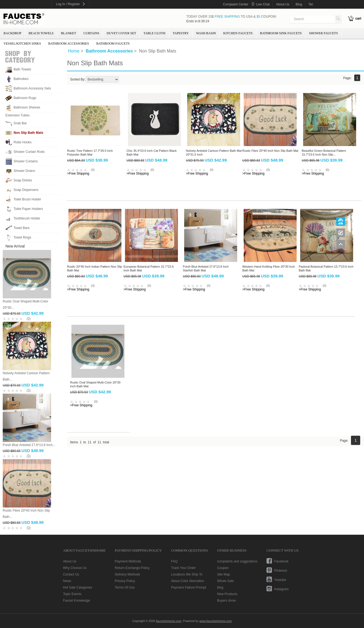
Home (74, 51)
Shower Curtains (26, 161)
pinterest (280, 571)
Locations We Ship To (187, 574)
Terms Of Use (125, 587)
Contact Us (71, 574)
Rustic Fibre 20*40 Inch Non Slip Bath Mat (270, 151)
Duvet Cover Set (121, 33)
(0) (29, 318)
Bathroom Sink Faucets (281, 33)
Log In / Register (68, 4)
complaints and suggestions (237, 561)
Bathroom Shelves (27, 107)
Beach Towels (41, 33)
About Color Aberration (188, 581)
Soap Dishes (23, 180)
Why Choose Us (75, 568)
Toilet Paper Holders (28, 209)
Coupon (223, 568)
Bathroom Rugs (25, 98)
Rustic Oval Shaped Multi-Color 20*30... (25, 304)
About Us (70, 561)
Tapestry (181, 33)
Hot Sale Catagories (78, 587)
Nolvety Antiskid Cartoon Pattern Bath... (26, 376)
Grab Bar (20, 123)
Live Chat (263, 4)
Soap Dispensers (26, 190)
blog (299, 4)
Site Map (223, 574)
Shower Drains (24, 171)
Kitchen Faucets (238, 33)
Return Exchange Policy (132, 568)
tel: (311, 4)
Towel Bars (22, 228)
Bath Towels (22, 69)
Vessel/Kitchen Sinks (22, 44)
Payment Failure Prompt (189, 587)
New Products (227, 594)
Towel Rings (22, 237)
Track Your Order (183, 568)
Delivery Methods (128, 574)
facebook (281, 561)
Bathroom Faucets (113, 44)
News (67, 581)
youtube (280, 580)
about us (283, 4)
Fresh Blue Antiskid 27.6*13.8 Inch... (29, 445)
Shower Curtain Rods (29, 152)
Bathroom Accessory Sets (32, 88)
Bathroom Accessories (69, 44)
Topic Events (72, 594)
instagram (281, 589)
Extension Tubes (18, 115)
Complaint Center (236, 4)
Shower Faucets (324, 33)
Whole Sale (225, 581)
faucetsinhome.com (24, 19)
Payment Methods (128, 561)
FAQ (174, 561)
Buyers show (226, 601)
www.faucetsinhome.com (216, 621)
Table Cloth (154, 33)
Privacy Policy (125, 581)
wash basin (206, 33)
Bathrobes (21, 79)
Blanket (68, 33)
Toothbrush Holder (27, 218)
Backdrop (12, 33)
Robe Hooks (23, 142)
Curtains (91, 33)
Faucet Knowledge (76, 601)
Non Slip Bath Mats (28, 133)
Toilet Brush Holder (27, 199)
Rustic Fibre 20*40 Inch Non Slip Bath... (26, 514)
